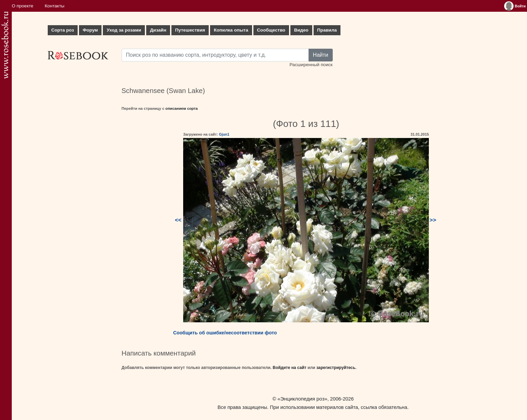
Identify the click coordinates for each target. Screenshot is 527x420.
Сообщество (271, 30)
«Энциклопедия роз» (302, 399)
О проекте (23, 6)
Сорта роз (63, 30)
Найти (321, 55)
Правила (327, 30)
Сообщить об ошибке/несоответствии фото (225, 333)
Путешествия (190, 30)
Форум (90, 30)
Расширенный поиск (311, 65)
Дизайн (158, 30)
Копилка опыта (231, 30)
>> (433, 220)
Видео (301, 30)
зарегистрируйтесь (336, 368)
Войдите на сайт (289, 368)
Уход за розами (124, 30)
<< (178, 220)
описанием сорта (181, 108)
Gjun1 (224, 134)
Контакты (55, 6)
